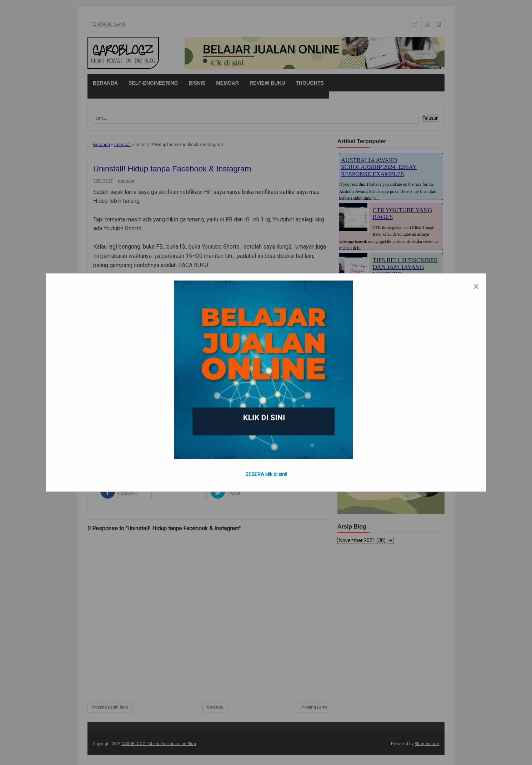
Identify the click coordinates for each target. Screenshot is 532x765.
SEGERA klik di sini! (266, 474)
